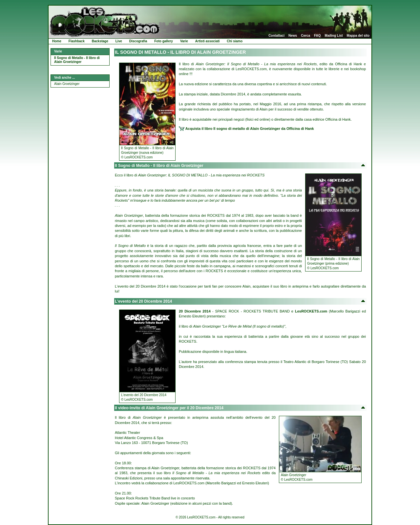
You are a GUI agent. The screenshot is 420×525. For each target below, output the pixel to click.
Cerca (305, 36)
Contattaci (276, 36)
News (293, 36)
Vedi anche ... (64, 78)
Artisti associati (207, 41)
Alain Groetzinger (67, 84)
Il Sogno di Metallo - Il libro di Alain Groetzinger (77, 60)
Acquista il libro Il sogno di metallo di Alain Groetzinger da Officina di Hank (246, 129)
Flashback (77, 41)
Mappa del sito (358, 36)
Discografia (138, 41)
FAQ (317, 36)
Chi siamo (235, 41)
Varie (184, 41)
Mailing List (334, 36)
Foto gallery (164, 41)
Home (57, 41)
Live (119, 41)
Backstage (100, 41)
